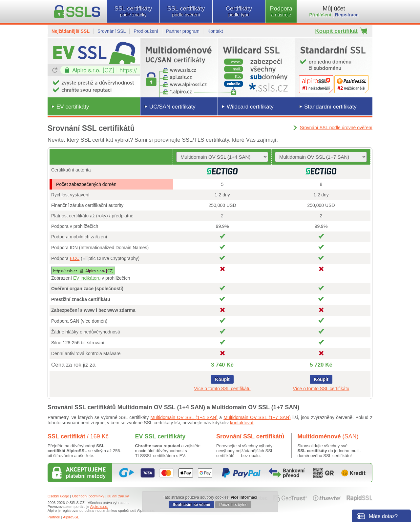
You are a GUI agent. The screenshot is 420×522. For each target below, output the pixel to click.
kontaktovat (242, 423)
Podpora (281, 11)
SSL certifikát (78, 436)
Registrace (347, 15)
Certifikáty (239, 11)
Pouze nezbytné (233, 505)
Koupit (222, 379)
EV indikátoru (87, 278)
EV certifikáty (73, 107)
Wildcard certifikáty (250, 107)
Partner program (183, 31)
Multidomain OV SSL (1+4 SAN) (184, 417)
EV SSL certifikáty (160, 436)
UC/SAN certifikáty (172, 107)
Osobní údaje (58, 496)
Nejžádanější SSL (71, 31)
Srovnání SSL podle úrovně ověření (336, 128)
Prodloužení (146, 31)
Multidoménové (328, 436)
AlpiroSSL (71, 517)
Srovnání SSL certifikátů (250, 436)
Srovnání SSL (112, 31)
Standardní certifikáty (330, 107)
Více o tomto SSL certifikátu (222, 389)
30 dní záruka (118, 496)
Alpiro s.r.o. (99, 507)
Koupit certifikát (336, 31)
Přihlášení (320, 15)
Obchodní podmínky (88, 496)
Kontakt (215, 31)
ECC (75, 258)
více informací (244, 497)
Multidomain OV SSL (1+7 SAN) (257, 417)
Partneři (54, 517)
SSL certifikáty (133, 11)
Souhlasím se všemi (191, 505)
